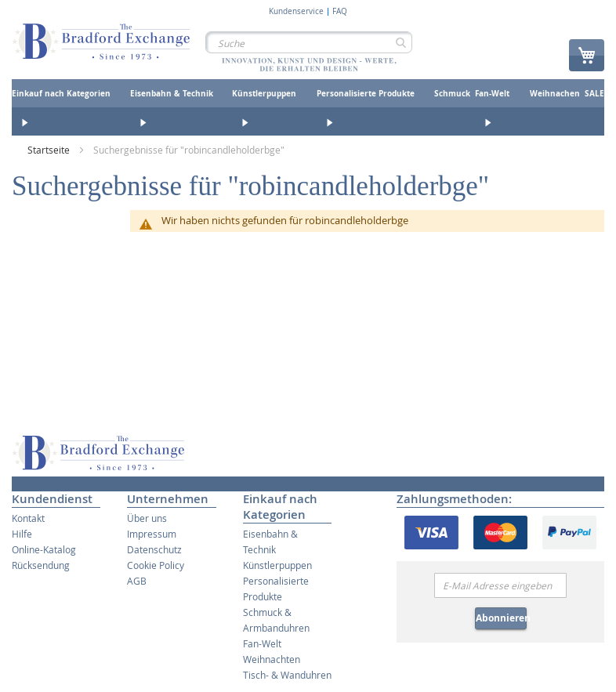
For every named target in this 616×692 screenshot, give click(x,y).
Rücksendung (41, 565)
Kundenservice (296, 12)
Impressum (152, 534)
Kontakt (28, 518)
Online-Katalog (44, 549)
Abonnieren (501, 618)
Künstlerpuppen (277, 565)
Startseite (50, 150)
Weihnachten (272, 659)
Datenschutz (154, 549)
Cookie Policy (156, 565)
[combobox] (309, 42)
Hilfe (22, 534)
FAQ (340, 12)
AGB (137, 581)
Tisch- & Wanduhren (287, 675)
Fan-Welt (262, 643)
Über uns (147, 518)
